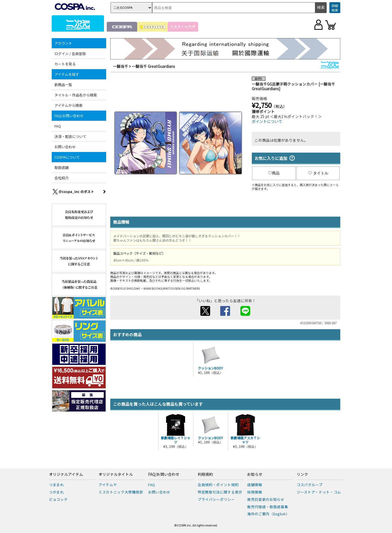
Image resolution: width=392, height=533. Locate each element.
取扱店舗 (62, 167)
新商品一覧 (63, 85)
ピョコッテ (58, 499)
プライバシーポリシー (216, 499)
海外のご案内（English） (268, 514)
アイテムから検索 (68, 105)
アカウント (63, 43)
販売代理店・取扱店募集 (268, 507)
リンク (302, 474)
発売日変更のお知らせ (266, 499)
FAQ (58, 126)
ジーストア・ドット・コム (319, 492)
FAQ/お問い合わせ (69, 116)
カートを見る (65, 64)
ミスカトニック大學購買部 (121, 492)
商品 (274, 173)
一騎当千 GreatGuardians (153, 66)
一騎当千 (121, 66)
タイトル (318, 173)
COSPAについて (67, 157)
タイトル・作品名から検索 (76, 95)
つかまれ (56, 492)
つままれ (56, 485)
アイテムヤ (108, 485)
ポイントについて (267, 121)
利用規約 (205, 474)
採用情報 (255, 492)
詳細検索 (335, 8)
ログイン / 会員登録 (70, 54)
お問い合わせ (65, 147)
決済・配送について (70, 136)
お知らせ (255, 474)
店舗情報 (255, 485)
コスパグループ (310, 485)
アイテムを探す (67, 74)
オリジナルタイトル (116, 474)
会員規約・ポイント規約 (218, 485)
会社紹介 (62, 178)
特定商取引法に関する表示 (220, 492)
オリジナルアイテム (66, 474)
